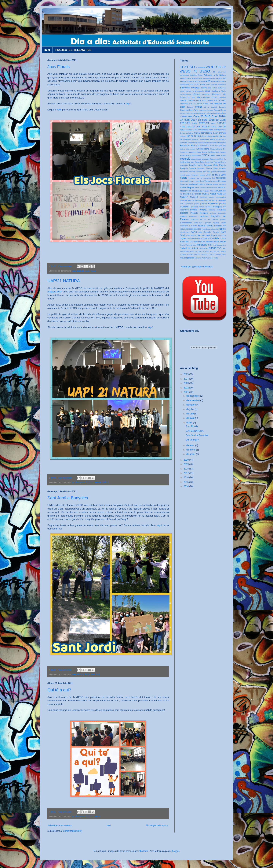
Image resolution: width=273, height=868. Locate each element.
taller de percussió (206, 242)
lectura (191, 181)
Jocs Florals (58, 67)
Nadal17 (184, 197)
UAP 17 (193, 252)
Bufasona (222, 88)
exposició (206, 159)
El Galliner (202, 146)
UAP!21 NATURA (64, 281)
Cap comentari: (66, 266)
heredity (192, 172)
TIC (209, 245)
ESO (87, 674)
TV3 (219, 248)
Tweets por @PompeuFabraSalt (196, 267)
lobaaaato (143, 851)
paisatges (222, 200)
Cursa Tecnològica (203, 133)
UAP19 (190, 255)
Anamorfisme (197, 78)
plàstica (194, 207)
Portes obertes (205, 207)
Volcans (198, 258)
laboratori (184, 181)
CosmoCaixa (220, 110)
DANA (215, 133)
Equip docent (202, 152)
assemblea (184, 85)
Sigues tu (184, 238)
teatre (223, 242)
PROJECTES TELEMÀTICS (73, 50)
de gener (191, 454)
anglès (219, 78)
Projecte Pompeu (199, 213)
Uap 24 (216, 252)
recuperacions (195, 229)
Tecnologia (202, 245)
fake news (214, 159)
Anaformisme (186, 78)
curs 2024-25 (219, 127)
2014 (187, 486)
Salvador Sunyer (211, 232)
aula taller (194, 85)
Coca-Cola (208, 104)
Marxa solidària (219, 184)
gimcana (201, 168)
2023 (187, 383)
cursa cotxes (186, 130)
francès (193, 165)
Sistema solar (195, 238)
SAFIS (194, 232)
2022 (187, 388)
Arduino (222, 81)
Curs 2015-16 (202, 116)
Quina (216, 223)
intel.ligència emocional (216, 172)
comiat (199, 107)
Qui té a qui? (59, 690)
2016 (187, 477)
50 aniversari (219, 72)
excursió (185, 159)
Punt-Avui (198, 223)
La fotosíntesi (219, 178)
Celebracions (185, 94)
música (98, 482)
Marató (209, 184)
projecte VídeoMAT (189, 216)
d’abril (190, 423)
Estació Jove (214, 155)
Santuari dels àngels (207, 235)
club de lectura (196, 104)
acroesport (184, 75)
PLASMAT (185, 207)
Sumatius (184, 242)
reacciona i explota (188, 226)
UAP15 (223, 252)
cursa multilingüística (217, 130)
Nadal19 (194, 197)
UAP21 (105, 482)
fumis (200, 165)
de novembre (193, 400)
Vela (224, 255)
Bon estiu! (212, 88)
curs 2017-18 (193, 120)
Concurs (222, 107)
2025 (187, 374)
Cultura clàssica (212, 113)
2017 (187, 473)
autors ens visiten (208, 84)
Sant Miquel (191, 235)
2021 (187, 392)
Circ (216, 100)
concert (214, 107)
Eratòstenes (213, 152)
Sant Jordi (95, 674)
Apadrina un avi (199, 81)
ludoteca (201, 184)
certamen (206, 94)
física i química (207, 162)
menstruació (212, 188)
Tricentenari (203, 248)
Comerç (190, 107)
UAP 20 (208, 252)
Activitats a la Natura (215, 75)
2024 (187, 379)
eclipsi (213, 139)
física (197, 162)
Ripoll (182, 232)
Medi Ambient (201, 188)
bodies (204, 88)
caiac (182, 91)
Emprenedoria (203, 149)
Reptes (222, 229)
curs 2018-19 (210, 120)
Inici (47, 50)
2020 (187, 460)
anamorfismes (209, 78)
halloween (184, 172)
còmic (206, 107)
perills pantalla (200, 204)
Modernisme (186, 191)
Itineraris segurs (198, 175)
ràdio (223, 223)
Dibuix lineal (212, 136)
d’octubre (191, 405)
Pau (182, 204)
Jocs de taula (213, 175)
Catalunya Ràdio (219, 91)
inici (204, 172)
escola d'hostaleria (193, 156)
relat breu (206, 229)
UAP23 (212, 255)
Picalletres (213, 203)
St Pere (223, 238)
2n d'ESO (213, 67)
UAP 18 (201, 252)
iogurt (182, 175)
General (193, 168)
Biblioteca (185, 88)
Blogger (175, 851)
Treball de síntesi (189, 248)
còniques (202, 110)
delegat (183, 136)
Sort (209, 238)
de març (191, 445)
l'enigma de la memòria (200, 178)
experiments (196, 159)
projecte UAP (55, 292)
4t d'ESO (202, 71)
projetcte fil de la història (204, 219)
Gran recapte (219, 168)
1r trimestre (200, 67)
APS (208, 81)
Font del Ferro (220, 162)
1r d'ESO (76, 482)
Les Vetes (205, 181)
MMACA (222, 187)
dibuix (204, 136)
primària (212, 210)
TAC (191, 242)
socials (204, 238)
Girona (209, 168)
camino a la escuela (195, 91)
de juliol (191, 409)
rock (188, 232)
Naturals (204, 197)
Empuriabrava (216, 149)
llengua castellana (188, 184)
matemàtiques (187, 187)
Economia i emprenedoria (198, 143)
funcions (208, 165)
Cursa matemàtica (200, 130)
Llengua (222, 181)
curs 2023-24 (203, 127)
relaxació (214, 229)
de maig (191, 418)
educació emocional (217, 143)
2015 (187, 482)
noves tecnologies (217, 197)
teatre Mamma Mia (188, 245)
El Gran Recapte (215, 146)
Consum (210, 110)
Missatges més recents (60, 825)
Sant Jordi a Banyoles (68, 498)
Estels (223, 156)
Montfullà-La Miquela (201, 191)
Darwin (222, 133)
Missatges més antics (157, 825)
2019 (187, 464)
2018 (187, 469)
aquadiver (215, 81)
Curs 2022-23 (187, 127)
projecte (184, 213)
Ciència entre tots (197, 100)
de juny (190, 414)
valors (218, 255)
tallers (217, 242)
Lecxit (197, 181)
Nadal (213, 194)
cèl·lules (197, 94)
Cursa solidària (187, 133)
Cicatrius (222, 97)
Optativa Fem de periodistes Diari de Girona (199, 200)
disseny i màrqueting (200, 139)
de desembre (193, 396)
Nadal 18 (221, 194)
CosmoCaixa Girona (188, 113)
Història (199, 172)
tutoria (97, 816)
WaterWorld (206, 258)
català (207, 91)
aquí (128, 104)
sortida (215, 238)
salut (200, 232)
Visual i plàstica (187, 258)
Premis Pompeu (199, 210)
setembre (222, 235)
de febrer (191, 450)
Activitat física (196, 75)
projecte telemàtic (218, 213)
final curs (191, 162)
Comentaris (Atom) (73, 831)
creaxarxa (201, 113)
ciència (183, 100)
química (208, 223)
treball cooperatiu (219, 245)
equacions (192, 152)
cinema (210, 100)
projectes (204, 216)
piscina (222, 203)
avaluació (222, 85)
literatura (214, 181)
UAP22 (204, 255)
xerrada (215, 258)
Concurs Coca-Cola (189, 110)
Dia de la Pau (194, 136)
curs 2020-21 (78, 271)
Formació (184, 165)
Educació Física (188, 146)
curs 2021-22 (218, 123)
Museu (213, 191)
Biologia (195, 88)
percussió (189, 204)
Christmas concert (209, 97)
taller (196, 242)
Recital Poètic (206, 226)
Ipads (188, 175)
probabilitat (221, 210)
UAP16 (183, 255)
